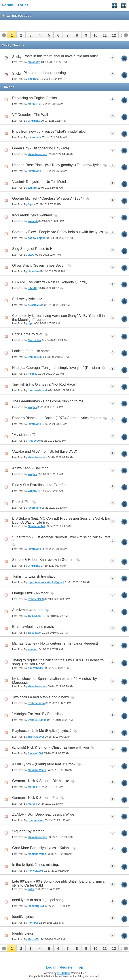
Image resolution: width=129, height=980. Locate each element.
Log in (51, 967)
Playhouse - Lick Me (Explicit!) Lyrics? (42, 731)
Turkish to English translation (35, 576)
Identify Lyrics (23, 917)
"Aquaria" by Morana (28, 831)
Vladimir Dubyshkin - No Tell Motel (39, 182)
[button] (12, 35)
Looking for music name (31, 351)
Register (67, 967)
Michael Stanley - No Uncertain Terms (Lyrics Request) (55, 643)
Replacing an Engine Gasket (35, 98)
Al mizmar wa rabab (28, 610)
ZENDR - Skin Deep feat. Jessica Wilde (43, 814)
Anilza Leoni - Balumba (30, 468)
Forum (8, 5)
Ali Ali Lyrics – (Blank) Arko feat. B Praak (44, 764)
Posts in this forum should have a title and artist (61, 56)
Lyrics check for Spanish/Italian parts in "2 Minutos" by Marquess (54, 681)
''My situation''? (24, 435)
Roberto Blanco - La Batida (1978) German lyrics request (57, 418)
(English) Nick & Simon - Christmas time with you (51, 747)
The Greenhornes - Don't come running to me (48, 401)
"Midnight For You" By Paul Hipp (37, 714)
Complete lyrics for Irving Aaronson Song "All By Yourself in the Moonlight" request (58, 318)
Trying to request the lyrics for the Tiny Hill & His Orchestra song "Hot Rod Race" (58, 662)
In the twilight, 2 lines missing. (36, 865)
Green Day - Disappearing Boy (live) (41, 148)
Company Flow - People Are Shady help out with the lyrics (58, 232)
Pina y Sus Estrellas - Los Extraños (40, 485)
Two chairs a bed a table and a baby (41, 697)
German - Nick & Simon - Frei (35, 798)
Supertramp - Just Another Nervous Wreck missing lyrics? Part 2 (61, 539)
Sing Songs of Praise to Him (34, 249)
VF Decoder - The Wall (30, 115)
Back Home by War (27, 334)
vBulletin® (64, 973)
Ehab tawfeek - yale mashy (33, 627)
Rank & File (21, 502)
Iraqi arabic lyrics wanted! (32, 215)
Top (80, 967)
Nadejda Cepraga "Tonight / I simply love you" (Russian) (56, 368)
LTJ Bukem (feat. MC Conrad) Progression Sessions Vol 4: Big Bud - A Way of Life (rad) (61, 520)
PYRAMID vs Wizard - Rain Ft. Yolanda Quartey (50, 282)
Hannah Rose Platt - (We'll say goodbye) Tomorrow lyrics (57, 165)
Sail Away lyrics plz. (28, 299)
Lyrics (23, 5)
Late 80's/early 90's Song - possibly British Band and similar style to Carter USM (59, 883)
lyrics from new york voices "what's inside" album (50, 131)
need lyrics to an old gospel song (38, 900)
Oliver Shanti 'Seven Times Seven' (39, 265)
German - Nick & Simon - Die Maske (41, 781)
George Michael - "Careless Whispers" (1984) (48, 198)
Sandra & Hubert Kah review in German (43, 560)
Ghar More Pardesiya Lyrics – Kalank (41, 848)
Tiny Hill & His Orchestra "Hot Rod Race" (44, 384)
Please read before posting (45, 73)
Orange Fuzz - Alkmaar (30, 593)
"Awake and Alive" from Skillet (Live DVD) (45, 451)
